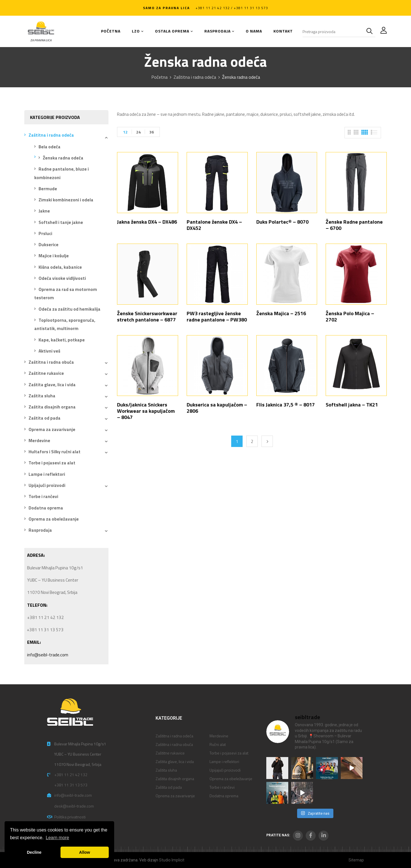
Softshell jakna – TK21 (352, 405)
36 (152, 132)
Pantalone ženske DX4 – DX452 (214, 225)
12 (125, 132)
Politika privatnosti (70, 817)
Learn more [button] (57, 838)
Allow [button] (84, 852)
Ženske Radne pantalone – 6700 (354, 225)
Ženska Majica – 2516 (281, 313)
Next (267, 441)
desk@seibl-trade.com (74, 806)
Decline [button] (34, 852)
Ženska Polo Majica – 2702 (350, 316)
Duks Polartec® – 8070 (282, 222)
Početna (159, 77)
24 (138, 132)
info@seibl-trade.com (48, 655)
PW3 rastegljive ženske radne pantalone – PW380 (217, 316)
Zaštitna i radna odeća (195, 77)
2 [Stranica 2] (252, 441)
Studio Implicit (172, 860)
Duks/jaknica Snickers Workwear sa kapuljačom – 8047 (146, 411)
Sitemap (356, 860)
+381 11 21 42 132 (71, 775)
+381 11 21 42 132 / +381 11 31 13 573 (232, 8)
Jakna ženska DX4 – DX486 (147, 222)
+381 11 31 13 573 (71, 785)
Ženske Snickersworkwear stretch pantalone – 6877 (147, 316)
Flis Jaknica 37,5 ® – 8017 (286, 405)
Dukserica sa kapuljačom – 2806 (217, 408)
